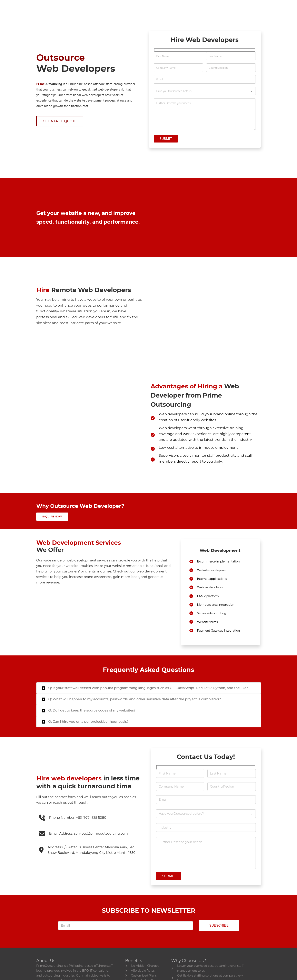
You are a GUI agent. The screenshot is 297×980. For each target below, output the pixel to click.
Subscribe (219, 943)
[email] (124, 943)
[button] (149, 700)
